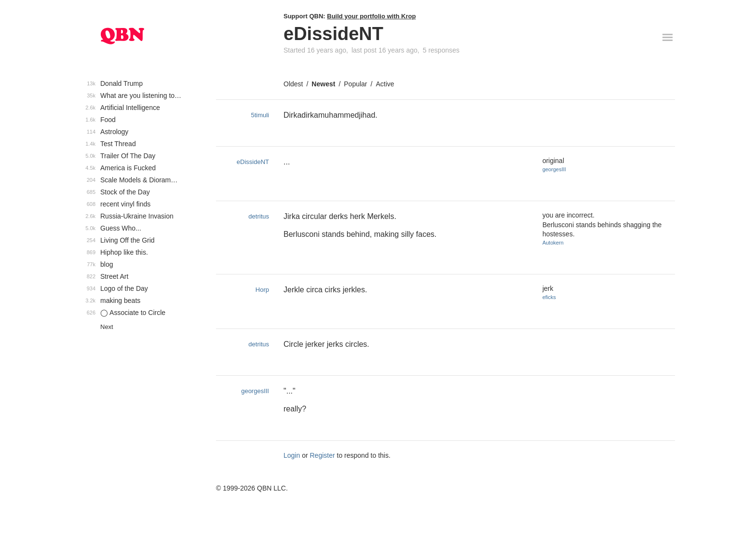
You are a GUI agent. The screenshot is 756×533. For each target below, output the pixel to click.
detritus (259, 216)
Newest (323, 84)
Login (292, 455)
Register (323, 455)
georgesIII (554, 169)
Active (385, 84)
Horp (262, 290)
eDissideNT (253, 162)
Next (107, 327)
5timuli (260, 115)
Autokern (553, 243)
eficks (549, 297)
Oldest (293, 84)
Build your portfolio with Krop (371, 16)
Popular (355, 84)
